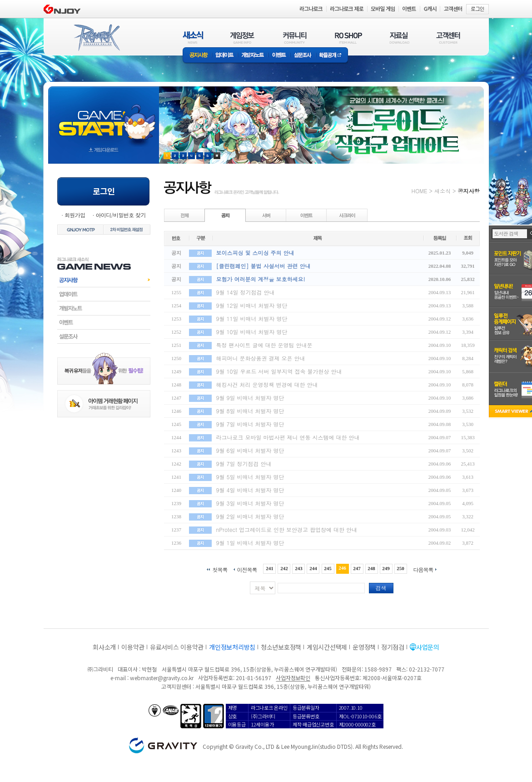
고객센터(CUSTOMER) (448, 38)
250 (400, 568)
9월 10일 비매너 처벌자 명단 (252, 332)
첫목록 (220, 569)
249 (386, 568)
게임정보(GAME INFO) (242, 38)
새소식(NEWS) (193, 38)
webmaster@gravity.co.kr (162, 678)
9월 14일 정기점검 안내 (246, 292)
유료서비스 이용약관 (177, 647)
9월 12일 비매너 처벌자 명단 (252, 305)
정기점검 (393, 647)
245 (328, 568)
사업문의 (428, 647)
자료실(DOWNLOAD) (399, 38)
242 (284, 568)
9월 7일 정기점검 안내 (244, 464)
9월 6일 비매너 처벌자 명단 (250, 450)
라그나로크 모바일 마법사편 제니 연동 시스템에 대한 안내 (288, 437)
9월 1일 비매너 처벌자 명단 (250, 543)
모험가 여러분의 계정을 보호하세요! (261, 279)
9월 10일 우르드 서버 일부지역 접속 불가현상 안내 (279, 371)
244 (313, 568)
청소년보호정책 (281, 647)
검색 (381, 588)
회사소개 (104, 647)
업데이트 (225, 56)
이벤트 (279, 56)
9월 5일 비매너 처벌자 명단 (250, 477)
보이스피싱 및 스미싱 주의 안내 (255, 253)
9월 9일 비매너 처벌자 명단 (250, 398)
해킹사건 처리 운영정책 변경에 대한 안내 (267, 384)
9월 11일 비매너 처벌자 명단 (252, 318)
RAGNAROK (96, 38)
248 (371, 568)
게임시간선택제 (327, 647)
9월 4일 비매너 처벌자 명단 (250, 490)
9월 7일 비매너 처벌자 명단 (250, 424)
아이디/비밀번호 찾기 (120, 215)
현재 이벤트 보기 (217, 156)
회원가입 (75, 215)
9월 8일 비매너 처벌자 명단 (250, 411)
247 (357, 568)
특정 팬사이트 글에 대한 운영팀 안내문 (264, 345)
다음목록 (423, 569)
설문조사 (303, 56)
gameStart (104, 117)
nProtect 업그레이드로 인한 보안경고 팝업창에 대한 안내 (287, 529)
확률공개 (332, 56)
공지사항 (197, 56)
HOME (420, 191)
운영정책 (364, 647)
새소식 (443, 191)
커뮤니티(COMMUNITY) (295, 38)
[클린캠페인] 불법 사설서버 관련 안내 (264, 266)
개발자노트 (253, 56)
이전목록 (247, 569)
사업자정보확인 (293, 678)
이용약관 (133, 647)
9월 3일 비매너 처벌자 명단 (250, 503)
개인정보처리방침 (232, 647)
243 (299, 568)
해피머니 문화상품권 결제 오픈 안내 (261, 358)
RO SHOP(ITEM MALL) (348, 38)
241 (270, 568)
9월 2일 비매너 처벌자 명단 (250, 516)
